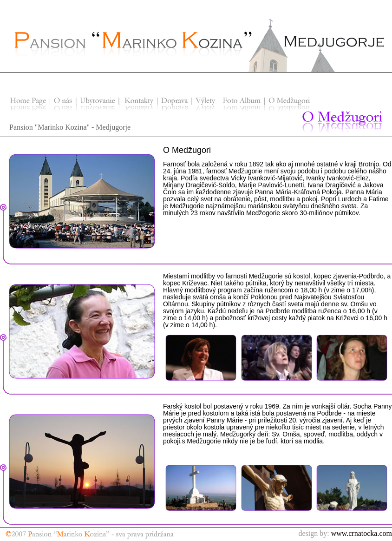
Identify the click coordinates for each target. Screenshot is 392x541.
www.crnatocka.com (362, 533)
